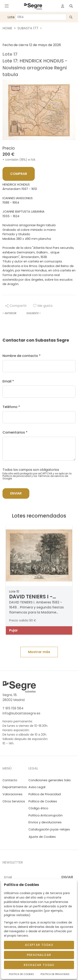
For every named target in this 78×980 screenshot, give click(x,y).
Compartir (16, 306)
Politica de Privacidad (45, 794)
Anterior (9, 313)
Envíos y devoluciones (45, 822)
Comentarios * (15, 432)
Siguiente (33, 313)
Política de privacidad (17, 476)
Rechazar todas (39, 965)
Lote (11, 17)
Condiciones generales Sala (50, 780)
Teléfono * (11, 407)
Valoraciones (12, 794)
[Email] (30, 877)
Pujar (14, 630)
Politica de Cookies (43, 801)
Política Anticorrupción (46, 815)
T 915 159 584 (13, 708)
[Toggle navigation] (7, 6)
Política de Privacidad (55, 974)
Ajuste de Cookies (42, 837)
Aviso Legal (37, 787)
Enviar (16, 493)
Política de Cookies (21, 974)
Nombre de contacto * (22, 356)
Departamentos (15, 787)
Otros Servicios (14, 801)
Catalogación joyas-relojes (49, 829)
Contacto (10, 780)
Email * (8, 381)
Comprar (19, 174)
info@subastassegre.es (21, 713)
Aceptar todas (39, 945)
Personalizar (39, 955)
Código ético (38, 808)
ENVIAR (67, 877)
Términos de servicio (51, 476)
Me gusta (43, 306)
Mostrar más (39, 652)
